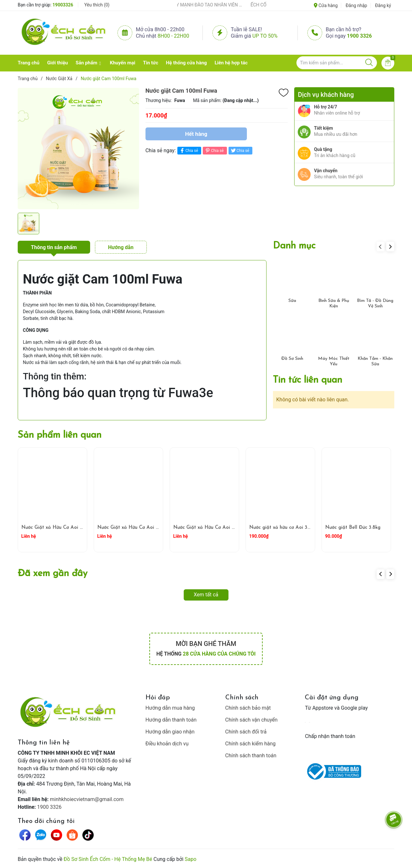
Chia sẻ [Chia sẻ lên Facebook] (188, 150)
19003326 (63, 5)
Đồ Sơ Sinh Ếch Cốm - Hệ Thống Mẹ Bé (108, 859)
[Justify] (369, 63)
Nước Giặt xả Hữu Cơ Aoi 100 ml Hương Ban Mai (77, 528)
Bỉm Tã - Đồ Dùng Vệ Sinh (375, 303)
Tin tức (150, 63)
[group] (78, 148)
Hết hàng (196, 134)
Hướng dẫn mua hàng (170, 708)
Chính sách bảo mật (248, 708)
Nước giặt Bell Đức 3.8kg (353, 528)
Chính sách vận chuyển (252, 720)
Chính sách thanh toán (251, 756)
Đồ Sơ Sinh (292, 359)
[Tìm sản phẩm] (337, 63)
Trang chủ (28, 63)
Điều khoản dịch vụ (167, 744)
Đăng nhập (356, 5)
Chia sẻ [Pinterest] (214, 150)
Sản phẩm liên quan (60, 435)
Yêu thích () (97, 5)
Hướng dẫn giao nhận (170, 732)
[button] (390, 247)
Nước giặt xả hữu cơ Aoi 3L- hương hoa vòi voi (301, 528)
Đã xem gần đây (53, 574)
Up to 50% (265, 36)
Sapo (191, 859)
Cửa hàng (326, 5)
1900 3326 (359, 36)
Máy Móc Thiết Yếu (334, 361)
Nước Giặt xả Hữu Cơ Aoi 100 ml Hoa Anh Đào (226, 528)
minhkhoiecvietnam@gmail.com (87, 799)
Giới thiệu (57, 63)
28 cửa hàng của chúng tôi (219, 654)
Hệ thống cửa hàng (187, 63)
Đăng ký (383, 5)
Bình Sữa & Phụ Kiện (334, 303)
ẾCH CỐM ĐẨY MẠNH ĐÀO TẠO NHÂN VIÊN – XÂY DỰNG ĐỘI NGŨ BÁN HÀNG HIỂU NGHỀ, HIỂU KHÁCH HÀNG (204, 5)
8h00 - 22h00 (173, 36)
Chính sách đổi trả (246, 732)
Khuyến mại (122, 63)
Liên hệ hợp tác (231, 63)
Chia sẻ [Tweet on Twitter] (240, 150)
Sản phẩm (86, 63)
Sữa (292, 301)
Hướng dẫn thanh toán (171, 720)
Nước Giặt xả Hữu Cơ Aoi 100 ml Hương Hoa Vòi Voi (156, 528)
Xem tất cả (206, 595)
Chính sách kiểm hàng (251, 744)
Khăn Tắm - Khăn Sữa (375, 361)
